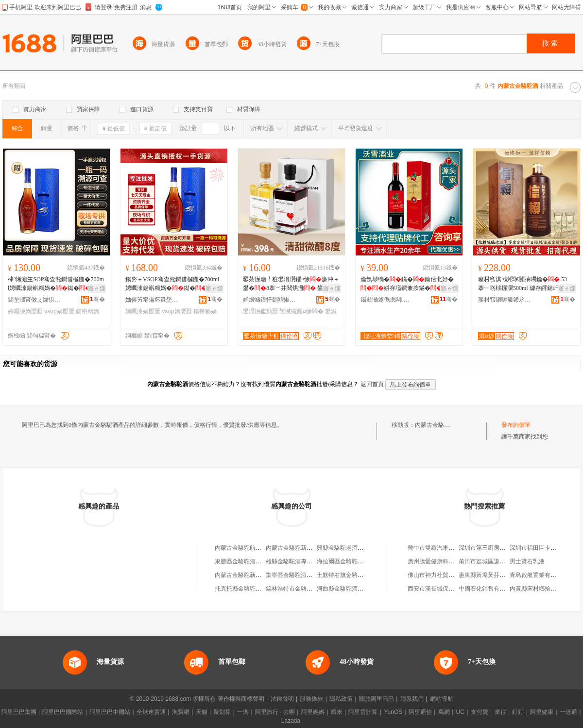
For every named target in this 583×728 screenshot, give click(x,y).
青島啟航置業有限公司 (539, 575)
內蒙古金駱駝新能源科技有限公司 (309, 548)
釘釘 (518, 712)
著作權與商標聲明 (241, 699)
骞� (97, 299)
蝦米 (337, 712)
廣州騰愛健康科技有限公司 (443, 561)
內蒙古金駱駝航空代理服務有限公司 (261, 548)
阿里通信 (420, 712)
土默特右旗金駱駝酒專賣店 (352, 575)
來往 (500, 712)
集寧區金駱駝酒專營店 (295, 575)
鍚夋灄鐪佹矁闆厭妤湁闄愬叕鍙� (387, 300)
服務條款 (311, 699)
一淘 (243, 712)
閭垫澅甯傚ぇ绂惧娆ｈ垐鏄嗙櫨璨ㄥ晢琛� (34, 300)
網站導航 (442, 699)
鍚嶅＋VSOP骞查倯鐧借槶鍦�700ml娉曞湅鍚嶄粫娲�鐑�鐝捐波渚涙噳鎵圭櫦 (172, 284)
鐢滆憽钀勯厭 (260, 311)
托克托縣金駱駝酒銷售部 (247, 589)
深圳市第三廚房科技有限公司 (497, 548)
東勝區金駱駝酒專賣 (241, 561)
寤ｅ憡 (97, 288)
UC (460, 712)
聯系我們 (412, 699)
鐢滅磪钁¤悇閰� (301, 311)
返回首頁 (372, 384)
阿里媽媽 (313, 712)
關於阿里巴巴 (377, 699)
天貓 (202, 712)
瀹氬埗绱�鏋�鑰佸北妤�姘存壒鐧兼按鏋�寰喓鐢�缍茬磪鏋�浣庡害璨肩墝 (408, 284)
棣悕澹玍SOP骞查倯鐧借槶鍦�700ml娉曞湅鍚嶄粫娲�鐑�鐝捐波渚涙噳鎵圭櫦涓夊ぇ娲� (56, 284)
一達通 (568, 712)
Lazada (291, 721)
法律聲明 (282, 699)
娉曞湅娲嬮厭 (25, 311)
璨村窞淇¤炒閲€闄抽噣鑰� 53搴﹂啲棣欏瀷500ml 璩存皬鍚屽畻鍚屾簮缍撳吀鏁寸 (524, 284)
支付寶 (480, 712)
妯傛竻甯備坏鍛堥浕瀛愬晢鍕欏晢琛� (152, 300)
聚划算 (222, 712)
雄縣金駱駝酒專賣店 (292, 561)
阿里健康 (542, 712)
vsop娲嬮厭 (59, 311)
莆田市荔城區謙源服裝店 (491, 561)
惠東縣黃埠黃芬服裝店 (488, 575)
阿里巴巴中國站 (110, 712)
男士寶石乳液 (527, 561)
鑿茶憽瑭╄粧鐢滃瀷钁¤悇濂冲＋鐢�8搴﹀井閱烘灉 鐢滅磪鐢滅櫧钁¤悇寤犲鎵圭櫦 (291, 284)
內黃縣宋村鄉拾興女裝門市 (545, 589)
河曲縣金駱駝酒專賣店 (346, 589)
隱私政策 (341, 699)
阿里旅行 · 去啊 (275, 712)
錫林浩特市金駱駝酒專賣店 (301, 589)
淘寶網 (181, 712)
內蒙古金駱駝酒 (435, 425)
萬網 (444, 712)
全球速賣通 (151, 712)
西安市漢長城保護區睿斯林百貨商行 (454, 589)
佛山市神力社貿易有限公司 (443, 575)
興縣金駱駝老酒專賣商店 (349, 548)
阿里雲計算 (363, 712)
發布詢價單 (516, 425)
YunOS (393, 712)
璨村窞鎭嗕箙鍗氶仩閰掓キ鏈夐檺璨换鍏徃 (505, 300)
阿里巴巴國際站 (63, 712)
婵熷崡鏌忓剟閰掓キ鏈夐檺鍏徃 (270, 300)
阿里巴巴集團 (19, 712)
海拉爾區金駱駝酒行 (343, 561)
